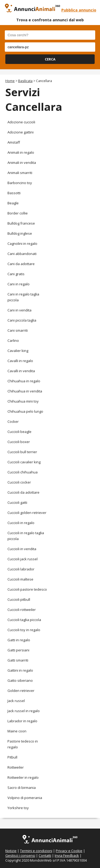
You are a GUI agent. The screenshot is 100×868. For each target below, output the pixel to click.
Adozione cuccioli (21, 122)
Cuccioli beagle (19, 432)
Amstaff (14, 142)
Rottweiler (16, 767)
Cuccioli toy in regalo (24, 630)
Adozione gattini (21, 132)
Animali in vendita (22, 163)
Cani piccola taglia (22, 320)
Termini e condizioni (36, 851)
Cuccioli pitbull (19, 599)
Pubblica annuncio (79, 10)
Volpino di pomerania (25, 798)
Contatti (45, 855)
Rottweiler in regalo (23, 777)
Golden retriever (21, 691)
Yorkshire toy (18, 808)
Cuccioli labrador (21, 569)
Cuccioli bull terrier (22, 452)
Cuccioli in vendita (22, 549)
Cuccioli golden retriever (27, 513)
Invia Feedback (67, 855)
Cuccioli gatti (17, 502)
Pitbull (12, 757)
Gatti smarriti (18, 660)
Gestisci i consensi (20, 855)
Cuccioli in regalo (21, 523)
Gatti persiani (18, 650)
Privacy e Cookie (69, 851)
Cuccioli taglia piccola (24, 620)
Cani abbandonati (22, 254)
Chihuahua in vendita (25, 391)
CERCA (50, 59)
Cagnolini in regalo (22, 244)
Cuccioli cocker (19, 482)
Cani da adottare (21, 264)
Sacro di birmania (22, 788)
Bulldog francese (21, 223)
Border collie (18, 213)
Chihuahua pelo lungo (25, 411)
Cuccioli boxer (19, 442)
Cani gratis (16, 274)
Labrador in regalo (22, 721)
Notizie (11, 851)
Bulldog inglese (20, 233)
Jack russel (16, 701)
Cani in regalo (19, 284)
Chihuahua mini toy (23, 401)
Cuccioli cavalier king (24, 462)
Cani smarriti (18, 330)
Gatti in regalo (19, 640)
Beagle (13, 203)
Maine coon (17, 731)
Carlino (13, 340)
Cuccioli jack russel (23, 559)
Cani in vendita (19, 310)
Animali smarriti (20, 173)
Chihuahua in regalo (24, 381)
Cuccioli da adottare (23, 492)
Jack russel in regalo (24, 711)
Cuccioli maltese (20, 579)
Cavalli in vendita (21, 371)
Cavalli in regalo (20, 361)
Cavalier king (18, 351)
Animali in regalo (21, 152)
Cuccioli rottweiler (22, 610)
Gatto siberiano (20, 680)
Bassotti (14, 193)
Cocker (13, 421)
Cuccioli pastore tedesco (27, 589)
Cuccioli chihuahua (23, 472)
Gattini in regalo (20, 670)
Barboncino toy (20, 183)
